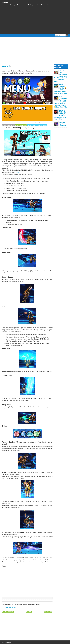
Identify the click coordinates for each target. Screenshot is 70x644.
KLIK (17, 172)
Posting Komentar (10, 607)
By (8, 125)
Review (45, 125)
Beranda (29, 612)
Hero (34, 125)
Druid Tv (5, 2)
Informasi (39, 125)
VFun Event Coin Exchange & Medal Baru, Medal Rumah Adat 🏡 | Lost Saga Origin (61, 76)
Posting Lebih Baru (8, 612)
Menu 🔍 (7, 66)
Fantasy (29, 125)
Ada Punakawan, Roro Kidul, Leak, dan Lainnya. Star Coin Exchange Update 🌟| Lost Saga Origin (61, 102)
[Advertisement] (35, 20)
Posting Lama (48, 612)
